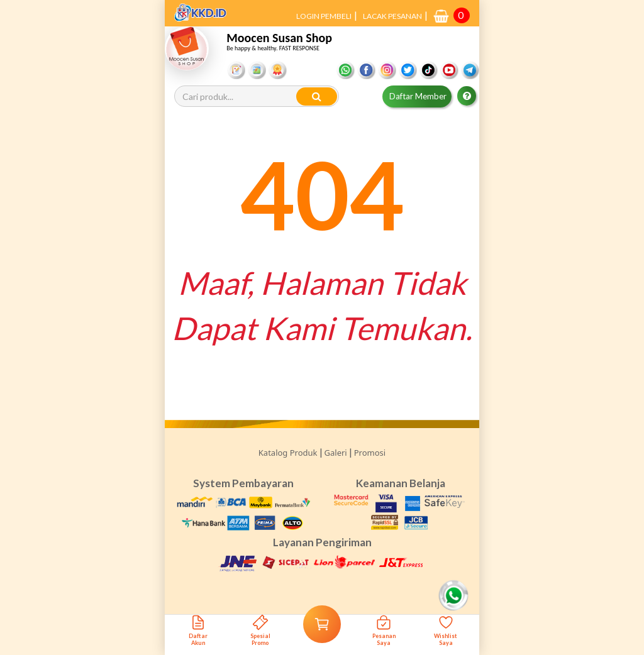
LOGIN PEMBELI (324, 16)
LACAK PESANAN (392, 16)
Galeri (336, 453)
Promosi (370, 453)
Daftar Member (418, 96)
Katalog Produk (288, 453)
